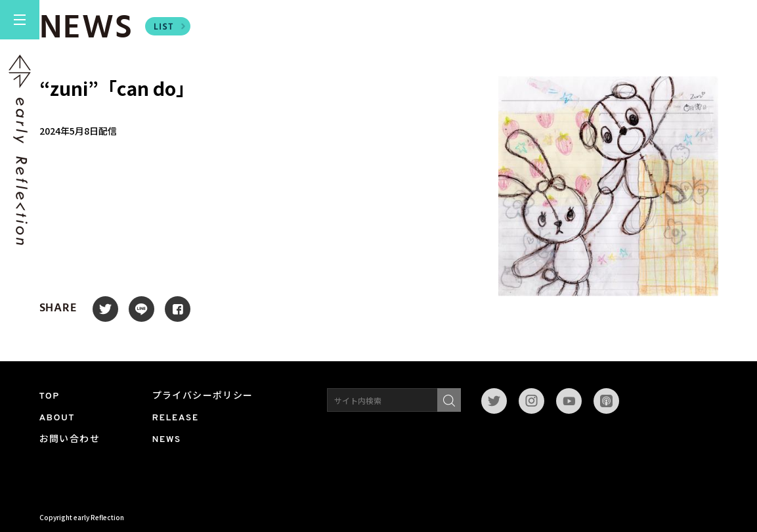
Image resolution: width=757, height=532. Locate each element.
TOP (50, 396)
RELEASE (176, 418)
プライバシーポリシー (203, 396)
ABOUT (57, 418)
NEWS (167, 440)
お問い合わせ (70, 440)
